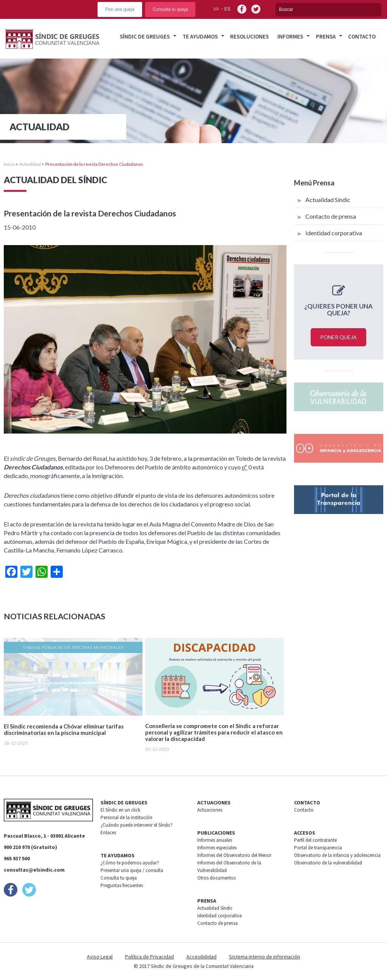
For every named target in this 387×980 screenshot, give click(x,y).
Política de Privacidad (149, 957)
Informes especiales (217, 848)
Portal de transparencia (318, 848)
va (216, 9)
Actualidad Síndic (328, 200)
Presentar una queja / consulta (132, 870)
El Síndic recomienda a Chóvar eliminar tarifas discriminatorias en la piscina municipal (64, 730)
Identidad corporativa (334, 233)
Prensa (326, 36)
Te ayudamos (200, 36)
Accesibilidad (201, 957)
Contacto (362, 36)
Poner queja (338, 337)
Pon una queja (120, 9)
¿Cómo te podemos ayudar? (130, 863)
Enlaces (108, 833)
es (228, 9)
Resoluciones (249, 36)
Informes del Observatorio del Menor (234, 855)
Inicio (9, 164)
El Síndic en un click (120, 810)
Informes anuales (215, 840)
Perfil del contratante (315, 840)
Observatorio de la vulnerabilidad (328, 863)
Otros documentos (217, 878)
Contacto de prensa (331, 216)
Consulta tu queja (170, 9)
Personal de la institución (126, 817)
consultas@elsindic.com (34, 870)
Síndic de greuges (145, 36)
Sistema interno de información (265, 957)
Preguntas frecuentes (122, 885)
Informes (290, 36)
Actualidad (30, 164)
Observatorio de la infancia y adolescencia (337, 855)
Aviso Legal (100, 957)
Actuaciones (210, 810)
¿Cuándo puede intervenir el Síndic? (137, 825)
